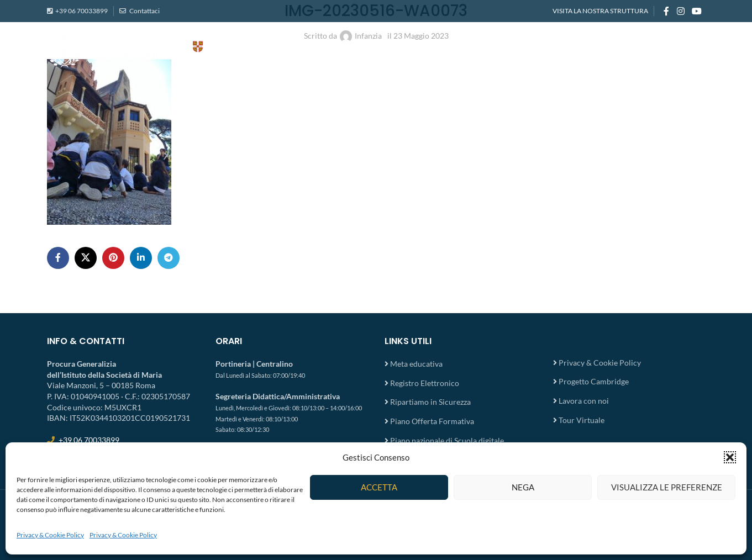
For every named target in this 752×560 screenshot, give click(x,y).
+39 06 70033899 (81, 11)
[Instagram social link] (680, 11)
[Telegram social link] (169, 258)
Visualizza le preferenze (667, 487)
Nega (523, 487)
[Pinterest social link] (113, 258)
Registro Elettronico (425, 383)
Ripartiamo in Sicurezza (430, 402)
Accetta (379, 487)
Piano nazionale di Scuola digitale (447, 440)
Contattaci (144, 11)
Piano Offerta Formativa (432, 421)
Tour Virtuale (582, 420)
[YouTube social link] (696, 11)
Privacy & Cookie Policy (50, 535)
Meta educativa (416, 364)
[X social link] (86, 258)
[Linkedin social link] (141, 258)
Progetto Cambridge (594, 381)
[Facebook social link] (666, 11)
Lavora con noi (584, 401)
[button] (730, 457)
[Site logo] (157, 50)
